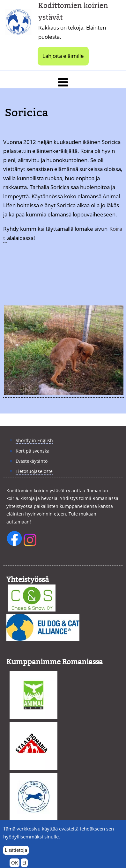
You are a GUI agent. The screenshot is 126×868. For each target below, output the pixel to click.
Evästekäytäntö (32, 461)
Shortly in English (34, 440)
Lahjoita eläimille (63, 56)
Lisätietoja (16, 853)
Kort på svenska (33, 451)
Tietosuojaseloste (34, 471)
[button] (63, 82)
